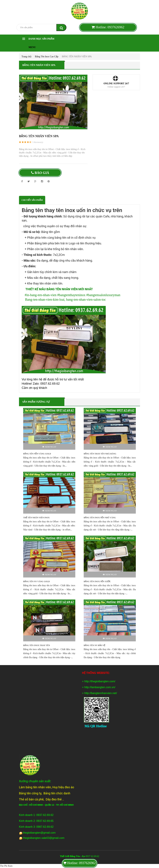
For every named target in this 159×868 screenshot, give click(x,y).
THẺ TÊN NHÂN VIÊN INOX (36, 518)
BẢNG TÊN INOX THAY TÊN (37, 645)
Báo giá (40, 173)
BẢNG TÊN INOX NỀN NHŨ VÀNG (100, 518)
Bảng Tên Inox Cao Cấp (47, 57)
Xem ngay (49, 447)
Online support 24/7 (116, 84)
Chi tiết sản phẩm (32, 200)
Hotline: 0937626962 (108, 27)
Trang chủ (26, 57)
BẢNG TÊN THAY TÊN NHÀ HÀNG (100, 454)
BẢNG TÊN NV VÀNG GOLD (36, 581)
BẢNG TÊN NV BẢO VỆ (94, 645)
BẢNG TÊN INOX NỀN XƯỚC (97, 581)
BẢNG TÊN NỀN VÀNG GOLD (37, 454)
